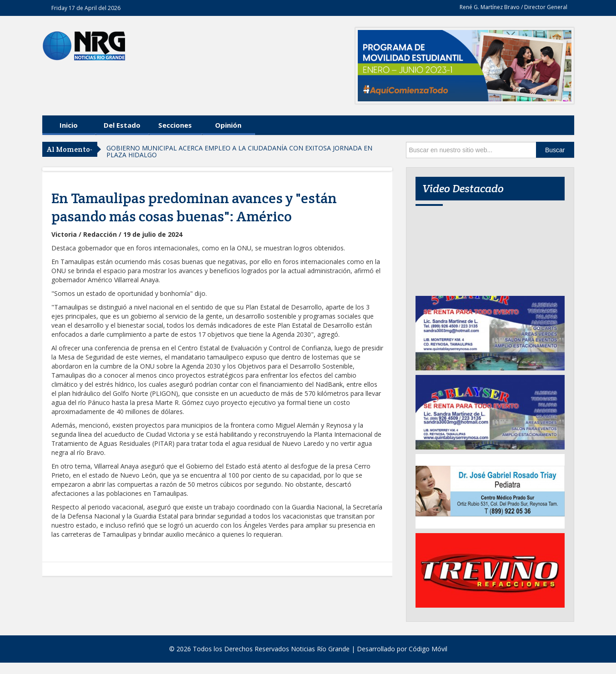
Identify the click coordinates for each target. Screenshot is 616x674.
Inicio (69, 125)
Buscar (555, 150)
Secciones (175, 125)
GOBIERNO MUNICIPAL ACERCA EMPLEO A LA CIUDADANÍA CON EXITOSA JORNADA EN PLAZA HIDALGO (239, 151)
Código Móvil (428, 649)
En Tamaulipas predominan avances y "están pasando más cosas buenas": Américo (194, 207)
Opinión (228, 125)
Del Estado (122, 125)
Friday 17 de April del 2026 (86, 8)
